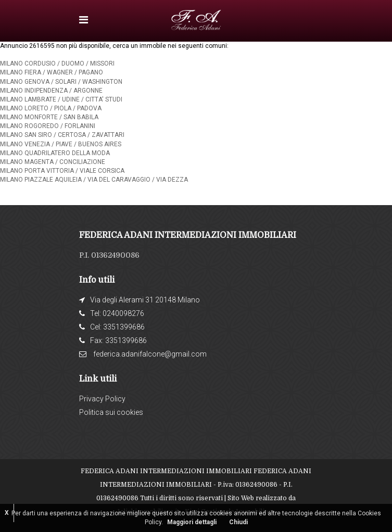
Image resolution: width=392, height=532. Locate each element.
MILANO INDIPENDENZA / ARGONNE (51, 91)
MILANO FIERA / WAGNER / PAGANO (52, 72)
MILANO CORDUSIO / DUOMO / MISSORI (57, 64)
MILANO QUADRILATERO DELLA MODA (55, 153)
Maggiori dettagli (192, 522)
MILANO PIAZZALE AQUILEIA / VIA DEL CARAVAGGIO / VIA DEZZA (94, 180)
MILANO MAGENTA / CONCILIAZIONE (53, 162)
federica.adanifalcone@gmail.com (150, 354)
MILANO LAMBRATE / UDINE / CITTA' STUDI (61, 99)
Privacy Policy (102, 399)
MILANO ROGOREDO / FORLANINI (48, 126)
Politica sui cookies (111, 412)
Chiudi (238, 522)
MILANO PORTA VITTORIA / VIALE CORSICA (62, 171)
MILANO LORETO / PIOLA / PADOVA (51, 108)
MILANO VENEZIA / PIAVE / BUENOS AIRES (61, 144)
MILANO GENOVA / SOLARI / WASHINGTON (61, 82)
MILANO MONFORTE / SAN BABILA (49, 117)
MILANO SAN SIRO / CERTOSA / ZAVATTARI (62, 135)
